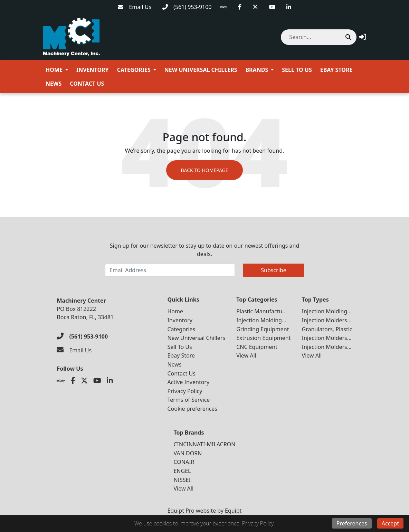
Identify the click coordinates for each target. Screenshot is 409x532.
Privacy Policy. (258, 523)
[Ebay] (223, 7)
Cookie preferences (192, 409)
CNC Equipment (257, 347)
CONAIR (184, 462)
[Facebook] (240, 7)
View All (246, 355)
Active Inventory (188, 382)
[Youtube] (272, 7)
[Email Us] (135, 7)
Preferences (352, 523)
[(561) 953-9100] (187, 7)
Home (54, 70)
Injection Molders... (327, 320)
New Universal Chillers (201, 70)
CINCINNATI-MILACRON (204, 444)
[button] (363, 37)
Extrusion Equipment (263, 338)
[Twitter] (255, 7)
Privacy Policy (185, 391)
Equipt (233, 511)
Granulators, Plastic (327, 329)
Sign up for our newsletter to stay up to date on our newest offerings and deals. (205, 250)
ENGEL (182, 471)
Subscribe (273, 270)
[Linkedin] (289, 7)
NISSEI (182, 480)
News (54, 84)
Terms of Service (188, 400)
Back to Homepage (204, 170)
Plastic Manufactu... (261, 311)
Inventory (93, 70)
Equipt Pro (182, 511)
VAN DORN (188, 453)
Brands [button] (257, 70)
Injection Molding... (261, 320)
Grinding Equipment (263, 329)
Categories (134, 70)
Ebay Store (336, 70)
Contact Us (87, 84)
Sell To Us (297, 70)
